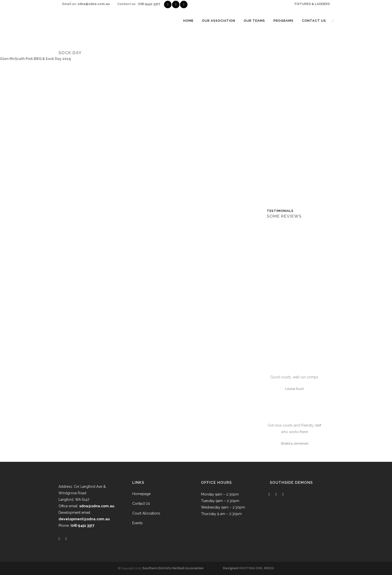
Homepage (141, 494)
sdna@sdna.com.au (94, 4)
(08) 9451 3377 (149, 4)
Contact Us (141, 504)
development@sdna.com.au (84, 519)
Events (137, 523)
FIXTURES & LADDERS (312, 4)
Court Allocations (146, 513)
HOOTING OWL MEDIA (257, 568)
